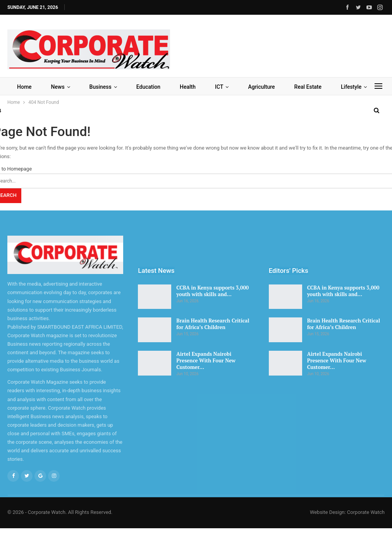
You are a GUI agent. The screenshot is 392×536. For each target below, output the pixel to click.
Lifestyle (351, 87)
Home (24, 87)
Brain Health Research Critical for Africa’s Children (213, 324)
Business (101, 87)
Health (188, 87)
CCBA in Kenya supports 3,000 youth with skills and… (212, 291)
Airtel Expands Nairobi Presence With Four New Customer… (206, 360)
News (58, 87)
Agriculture (261, 87)
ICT (219, 87)
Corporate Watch (366, 512)
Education (148, 87)
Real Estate (308, 87)
